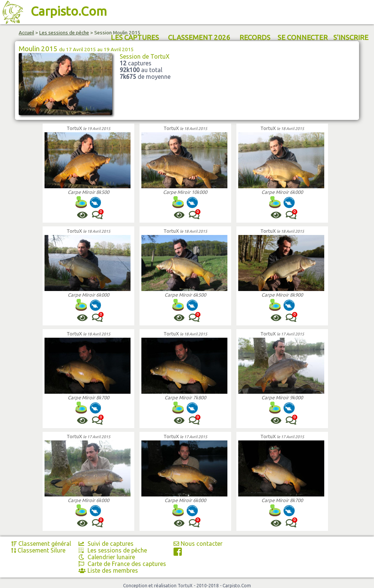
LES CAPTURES (135, 38)
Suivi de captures (106, 544)
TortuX (74, 128)
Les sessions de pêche (64, 33)
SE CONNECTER (303, 38)
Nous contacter (198, 544)
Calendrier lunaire (107, 557)
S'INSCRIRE (351, 38)
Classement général (41, 544)
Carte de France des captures (122, 564)
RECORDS (255, 38)
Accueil (26, 33)
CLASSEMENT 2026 (199, 38)
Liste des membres (108, 570)
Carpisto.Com (69, 11)
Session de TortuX (145, 56)
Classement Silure (38, 550)
